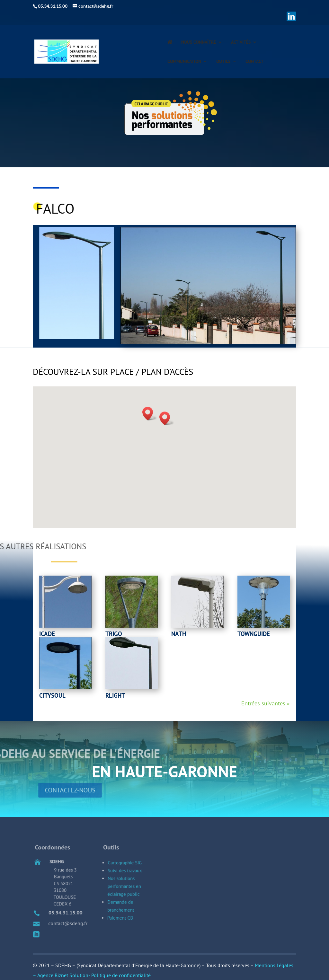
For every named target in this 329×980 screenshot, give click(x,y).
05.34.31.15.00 (68, 921)
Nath (179, 634)
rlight (115, 695)
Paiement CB (121, 925)
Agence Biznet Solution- (64, 975)
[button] (167, 418)
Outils (223, 62)
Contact (254, 62)
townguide (254, 634)
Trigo (114, 634)
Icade (47, 634)
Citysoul (52, 695)
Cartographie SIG (127, 886)
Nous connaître (199, 42)
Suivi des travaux (127, 891)
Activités (241, 42)
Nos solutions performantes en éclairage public (126, 902)
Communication (184, 62)
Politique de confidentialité (121, 975)
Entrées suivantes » (266, 703)
